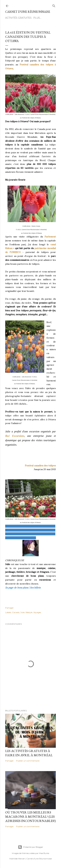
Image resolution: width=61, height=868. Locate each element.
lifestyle (29, 612)
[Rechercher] (54, 5)
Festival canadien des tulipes (40, 466)
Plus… (37, 18)
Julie (22, 612)
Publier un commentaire (28, 761)
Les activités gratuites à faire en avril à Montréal (29, 753)
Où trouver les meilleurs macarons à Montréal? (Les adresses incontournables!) (30, 817)
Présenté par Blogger (31, 847)
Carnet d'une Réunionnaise (28, 12)
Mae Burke (44, 853)
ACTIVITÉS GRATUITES (18, 18)
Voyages (37, 612)
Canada (16, 612)
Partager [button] (9, 608)
